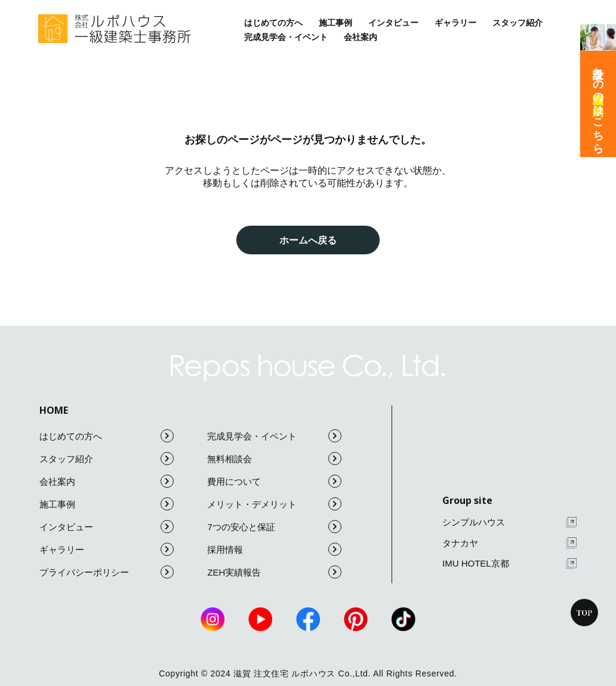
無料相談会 (274, 459)
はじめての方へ (273, 23)
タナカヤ (509, 543)
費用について (274, 481)
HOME (54, 410)
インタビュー (393, 23)
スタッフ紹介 (518, 23)
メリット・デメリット (274, 504)
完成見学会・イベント (286, 37)
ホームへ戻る (308, 240)
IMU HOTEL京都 (509, 564)
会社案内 (361, 37)
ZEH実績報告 (274, 572)
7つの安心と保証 (274, 527)
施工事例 (335, 23)
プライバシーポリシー (107, 572)
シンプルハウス (509, 523)
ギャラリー (455, 23)
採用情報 (274, 549)
